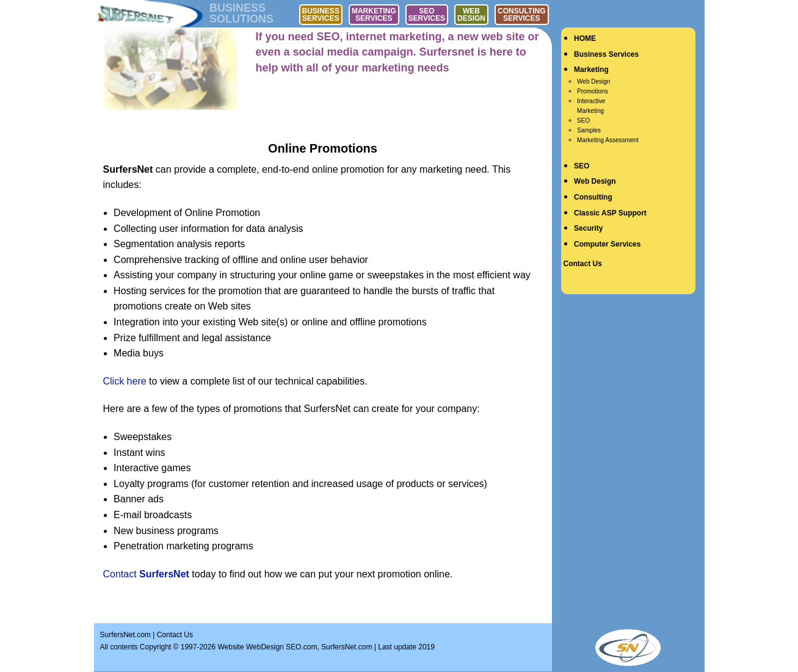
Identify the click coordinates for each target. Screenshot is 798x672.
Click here (125, 381)
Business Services (606, 54)
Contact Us (583, 264)
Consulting (593, 197)
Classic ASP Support (610, 213)
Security (588, 228)
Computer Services (607, 244)
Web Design (593, 81)
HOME (585, 38)
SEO (583, 121)
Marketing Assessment (608, 140)
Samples (589, 130)
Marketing (591, 70)
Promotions (593, 91)
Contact (146, 574)
